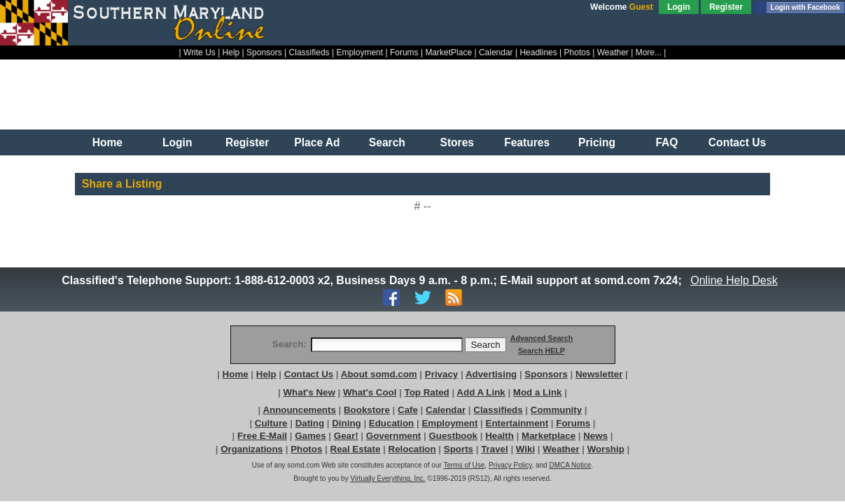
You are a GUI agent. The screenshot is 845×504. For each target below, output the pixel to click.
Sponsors (264, 52)
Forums (404, 52)
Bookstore (367, 410)
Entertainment (517, 423)
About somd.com (379, 374)
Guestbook (453, 436)
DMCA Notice (570, 465)
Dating (310, 423)
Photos (577, 52)
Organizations (252, 449)
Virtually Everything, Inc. (387, 478)
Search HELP (542, 351)
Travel (495, 449)
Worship (606, 449)
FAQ (666, 142)
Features (527, 142)
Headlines (538, 52)
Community (556, 410)
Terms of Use (464, 465)
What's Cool (370, 392)
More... (649, 52)
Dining (346, 423)
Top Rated (427, 392)
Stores (457, 142)
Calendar (496, 52)
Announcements (299, 410)
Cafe (408, 410)
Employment (359, 52)
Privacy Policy (510, 465)
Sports (459, 449)
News (595, 436)
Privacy (441, 374)
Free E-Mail (262, 436)
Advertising (491, 374)
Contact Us (737, 142)
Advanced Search (542, 338)
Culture (271, 423)
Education (391, 423)
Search (387, 142)
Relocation (412, 449)
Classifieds (309, 52)
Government (394, 436)
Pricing (597, 142)
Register (726, 7)
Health (500, 436)
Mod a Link (538, 392)
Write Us (200, 52)
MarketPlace (448, 52)
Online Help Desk (734, 280)
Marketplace (549, 436)
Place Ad (317, 142)
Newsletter (599, 374)
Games (310, 436)
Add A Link (481, 392)
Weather (613, 52)
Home (107, 142)
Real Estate (356, 449)
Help (231, 52)
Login (679, 7)
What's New (309, 392)
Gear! (346, 436)
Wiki (525, 449)
